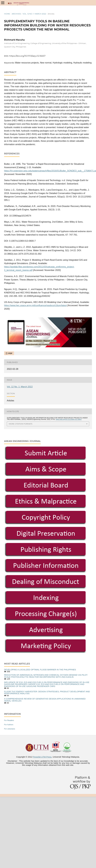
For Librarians (10, 729)
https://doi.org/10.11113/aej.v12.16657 (27, 56)
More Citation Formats (21, 424)
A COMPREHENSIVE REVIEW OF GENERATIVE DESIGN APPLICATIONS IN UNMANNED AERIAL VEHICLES (45, 700)
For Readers (9, 720)
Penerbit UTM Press (42, 757)
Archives (16, 14)
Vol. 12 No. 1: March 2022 (34, 14)
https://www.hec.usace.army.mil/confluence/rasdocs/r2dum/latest (35, 305)
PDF (10, 353)
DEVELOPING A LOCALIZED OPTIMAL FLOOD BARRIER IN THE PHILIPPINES (40, 670)
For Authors (9, 725)
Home (7, 14)
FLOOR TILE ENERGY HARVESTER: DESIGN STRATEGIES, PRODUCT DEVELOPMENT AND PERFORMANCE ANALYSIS (47, 693)
